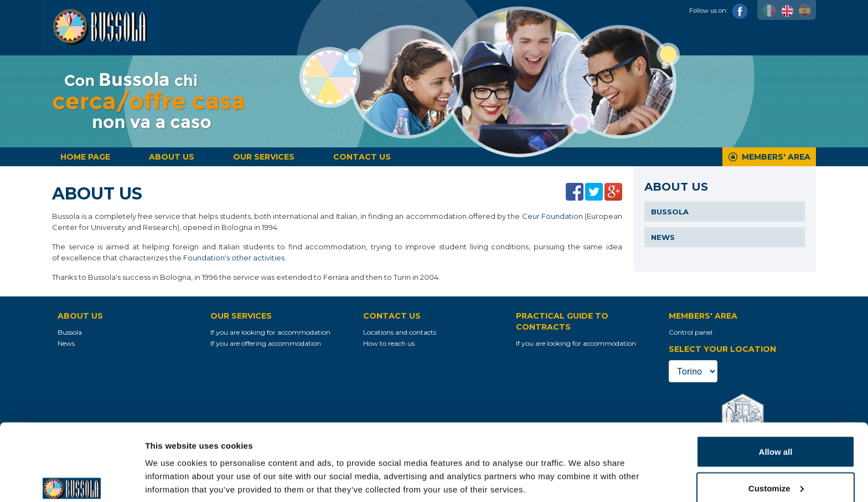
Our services (264, 157)
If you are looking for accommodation (270, 332)
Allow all (776, 400)
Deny (776, 472)
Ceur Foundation (552, 216)
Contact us (362, 157)
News (663, 237)
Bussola (670, 212)
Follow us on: (719, 11)
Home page (85, 157)
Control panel (691, 332)
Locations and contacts (400, 332)
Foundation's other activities (234, 258)
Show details (171, 468)
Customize (776, 436)
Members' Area (776, 157)
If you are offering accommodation (266, 343)
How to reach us (389, 343)
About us (172, 157)
